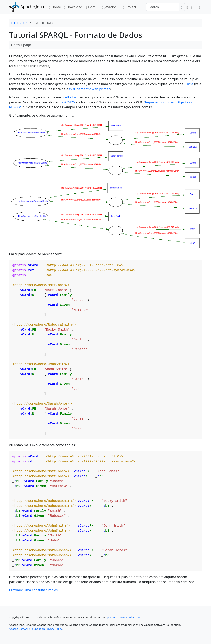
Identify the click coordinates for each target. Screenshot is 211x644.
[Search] (162, 7)
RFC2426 (68, 102)
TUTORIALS (19, 23)
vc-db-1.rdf (70, 97)
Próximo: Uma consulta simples (33, 590)
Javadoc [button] (110, 7)
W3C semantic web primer (89, 89)
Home (55, 7)
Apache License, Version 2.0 (123, 617)
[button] (193, 7)
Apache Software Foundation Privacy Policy (36, 629)
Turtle (189, 84)
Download (73, 7)
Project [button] (130, 7)
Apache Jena (27, 6)
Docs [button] (91, 7)
